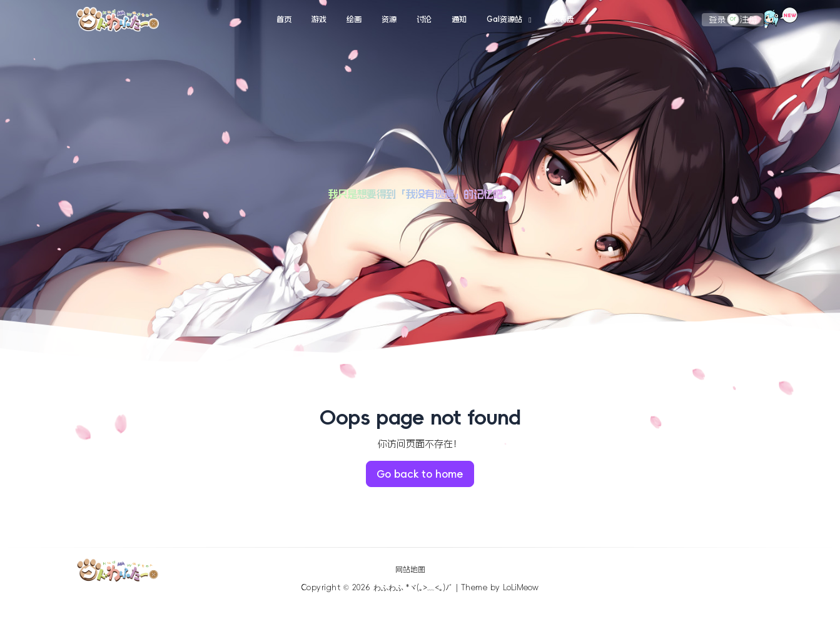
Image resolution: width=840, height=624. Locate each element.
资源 (389, 19)
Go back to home (420, 474)
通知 (459, 19)
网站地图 (410, 570)
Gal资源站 (504, 19)
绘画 (354, 19)
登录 (717, 20)
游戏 (319, 19)
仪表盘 (563, 19)
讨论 (424, 19)
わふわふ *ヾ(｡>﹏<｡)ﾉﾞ (413, 588)
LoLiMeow (521, 588)
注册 (749, 20)
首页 (284, 19)
